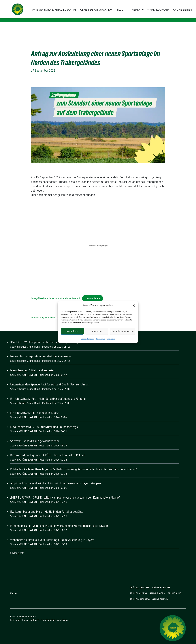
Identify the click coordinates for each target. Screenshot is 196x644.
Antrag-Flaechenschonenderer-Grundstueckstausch (56, 294)
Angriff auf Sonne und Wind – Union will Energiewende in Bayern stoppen (56, 478)
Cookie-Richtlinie (88, 339)
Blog (42, 313)
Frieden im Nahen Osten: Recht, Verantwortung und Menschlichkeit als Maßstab (59, 521)
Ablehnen (97, 331)
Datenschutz (101, 339)
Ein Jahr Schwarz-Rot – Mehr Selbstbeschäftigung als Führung (48, 394)
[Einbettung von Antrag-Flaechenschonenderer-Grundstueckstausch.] (98, 241)
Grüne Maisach (48, 12)
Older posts (17, 548)
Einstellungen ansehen (123, 331)
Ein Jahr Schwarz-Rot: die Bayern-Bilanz (34, 408)
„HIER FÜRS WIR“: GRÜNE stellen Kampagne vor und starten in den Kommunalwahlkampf (65, 493)
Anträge (35, 313)
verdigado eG (64, 615)
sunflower (34, 615)
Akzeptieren (72, 331)
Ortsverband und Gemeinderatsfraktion (65, 16)
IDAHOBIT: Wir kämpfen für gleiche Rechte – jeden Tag (44, 337)
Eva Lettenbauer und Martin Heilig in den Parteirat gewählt (46, 507)
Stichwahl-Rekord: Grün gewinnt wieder (35, 436)
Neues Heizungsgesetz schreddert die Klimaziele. (41, 351)
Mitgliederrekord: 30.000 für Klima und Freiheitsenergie (44, 422)
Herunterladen (93, 294)
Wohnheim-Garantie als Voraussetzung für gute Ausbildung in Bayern (52, 535)
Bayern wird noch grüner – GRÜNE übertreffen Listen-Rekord (47, 450)
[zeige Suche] (180, 3)
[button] (134, 305)
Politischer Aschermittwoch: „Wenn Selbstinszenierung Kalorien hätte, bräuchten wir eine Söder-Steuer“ (73, 464)
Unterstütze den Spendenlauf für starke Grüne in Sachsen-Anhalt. (50, 380)
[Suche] (176, 3)
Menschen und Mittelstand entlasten (33, 366)
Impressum (111, 339)
